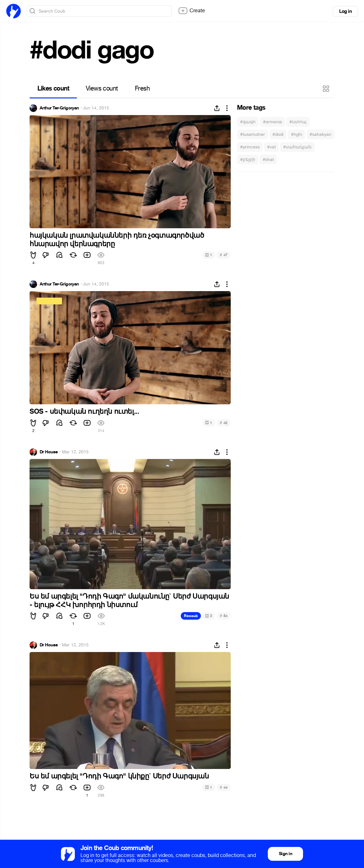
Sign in (285, 854)
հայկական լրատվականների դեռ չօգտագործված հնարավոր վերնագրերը (117, 240)
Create (191, 11)
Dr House (49, 452)
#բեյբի (248, 160)
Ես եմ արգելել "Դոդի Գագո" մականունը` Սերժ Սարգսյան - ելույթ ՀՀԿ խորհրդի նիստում (129, 600)
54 (224, 616)
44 (224, 787)
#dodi (278, 134)
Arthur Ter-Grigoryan (59, 108)
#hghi (297, 134)
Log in (345, 11)
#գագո (248, 122)
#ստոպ (298, 122)
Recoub (191, 616)
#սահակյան (297, 147)
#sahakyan (320, 134)
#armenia (273, 122)
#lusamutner (253, 134)
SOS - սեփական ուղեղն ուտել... (84, 412)
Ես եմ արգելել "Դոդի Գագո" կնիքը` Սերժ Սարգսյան (119, 776)
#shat (268, 160)
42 (224, 423)
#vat (271, 147)
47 (224, 255)
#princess (250, 147)
